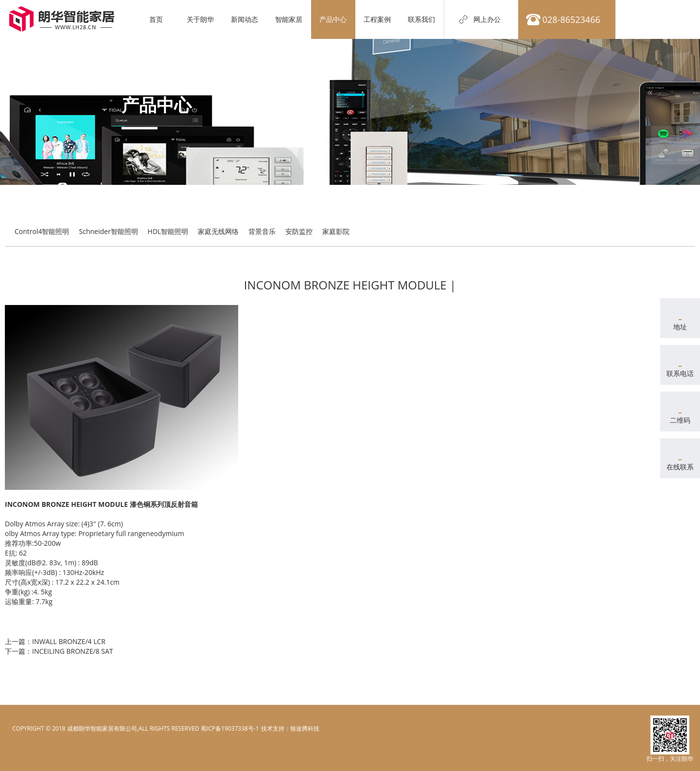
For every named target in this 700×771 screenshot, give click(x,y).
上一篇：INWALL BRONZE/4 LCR (55, 641)
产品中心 (334, 19)
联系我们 (422, 19)
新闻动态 (245, 19)
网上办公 (488, 19)
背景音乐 (262, 231)
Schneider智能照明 (109, 231)
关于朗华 (201, 19)
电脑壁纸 (272, 728)
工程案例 (378, 19)
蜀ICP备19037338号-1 (230, 728)
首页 (157, 19)
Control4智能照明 (42, 231)
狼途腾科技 (305, 728)
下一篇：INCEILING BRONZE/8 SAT (59, 651)
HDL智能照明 (168, 231)
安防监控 (299, 231)
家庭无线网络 (218, 231)
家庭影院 (336, 231)
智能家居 (290, 19)
